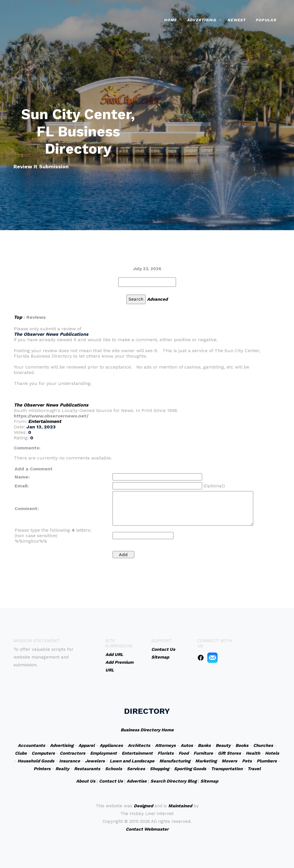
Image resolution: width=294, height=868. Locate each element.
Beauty (223, 745)
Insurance (70, 761)
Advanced (157, 299)
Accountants (31, 745)
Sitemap (209, 781)
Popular (266, 20)
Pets (247, 761)
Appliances (111, 745)
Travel (254, 769)
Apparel (87, 745)
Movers (229, 761)
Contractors (72, 753)
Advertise (137, 781)
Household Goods (36, 761)
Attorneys (165, 745)
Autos (187, 745)
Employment (104, 753)
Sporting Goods (190, 769)
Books (242, 745)
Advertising (201, 20)
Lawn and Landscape (132, 761)
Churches (263, 745)
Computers (43, 753)
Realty (62, 769)
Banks (204, 745)
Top (18, 317)
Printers (42, 769)
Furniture (203, 753)
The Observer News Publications (51, 405)
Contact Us (111, 781)
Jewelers (95, 761)
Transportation (227, 769)
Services (136, 769)
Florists (166, 753)
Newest (236, 20)
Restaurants (87, 769)
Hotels (272, 753)
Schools (114, 769)
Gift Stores (229, 753)
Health (253, 753)
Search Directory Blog (174, 781)
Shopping (159, 769)
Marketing (206, 761)
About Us (86, 781)
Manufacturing (175, 761)
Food (184, 753)
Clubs (21, 753)
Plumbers (267, 761)
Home (170, 20)
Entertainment (45, 421)
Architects (139, 745)
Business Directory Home (147, 730)
